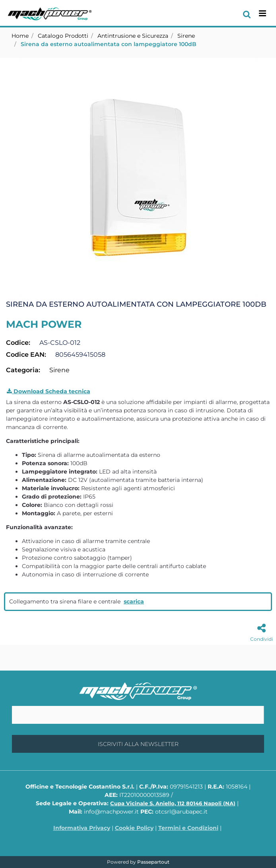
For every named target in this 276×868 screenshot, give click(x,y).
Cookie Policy (134, 828)
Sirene (186, 36)
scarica (134, 601)
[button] (138, 177)
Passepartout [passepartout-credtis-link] (153, 862)
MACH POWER (44, 324)
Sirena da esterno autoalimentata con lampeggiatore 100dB (109, 44)
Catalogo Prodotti (63, 36)
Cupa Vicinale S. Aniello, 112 (173, 803)
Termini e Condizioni (188, 828)
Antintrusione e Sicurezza (133, 36)
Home (20, 36)
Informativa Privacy (82, 828)
